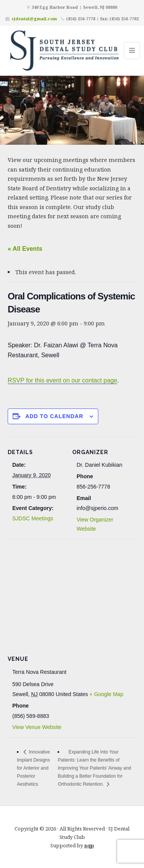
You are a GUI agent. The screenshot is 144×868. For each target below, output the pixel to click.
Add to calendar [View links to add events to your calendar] (54, 416)
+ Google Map (106, 694)
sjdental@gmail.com (34, 19)
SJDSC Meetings (33, 518)
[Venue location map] (72, 594)
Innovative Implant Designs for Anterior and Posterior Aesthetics (33, 768)
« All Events (25, 249)
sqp (89, 845)
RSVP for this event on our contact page (62, 380)
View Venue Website (37, 727)
